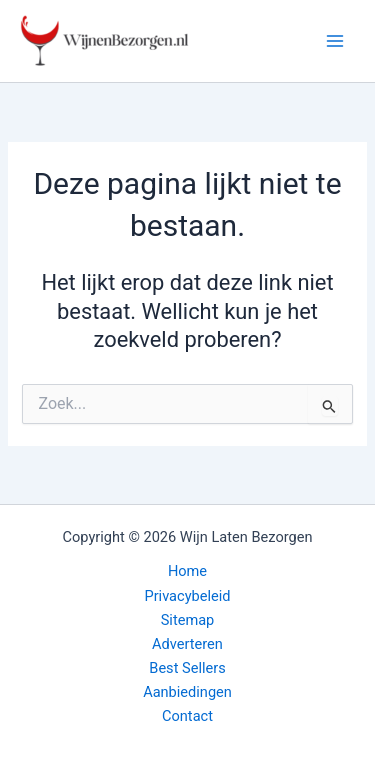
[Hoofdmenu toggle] (335, 41)
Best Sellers (187, 668)
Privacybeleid (187, 596)
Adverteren (187, 644)
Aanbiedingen (187, 692)
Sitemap (188, 620)
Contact (187, 716)
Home (187, 571)
